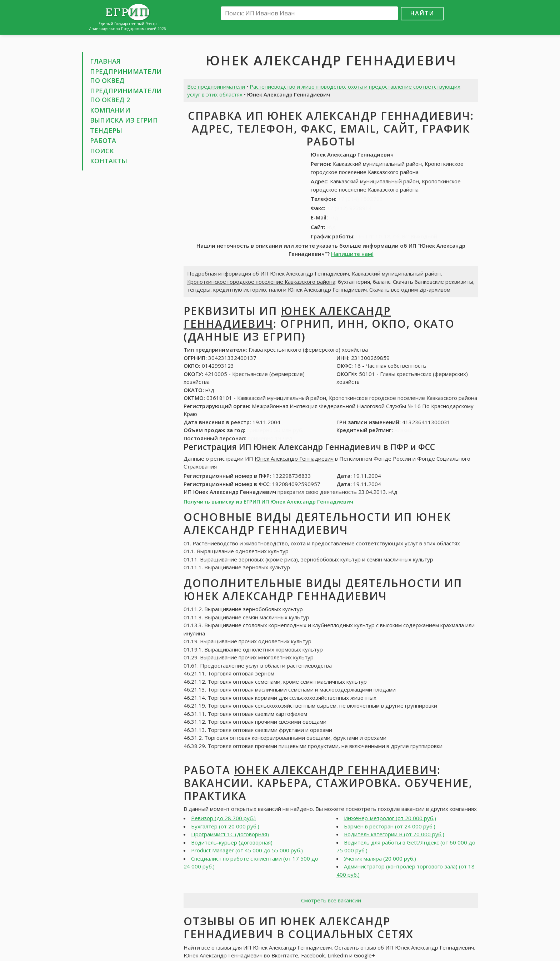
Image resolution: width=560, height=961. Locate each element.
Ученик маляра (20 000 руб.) (380, 858)
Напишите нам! (352, 254)
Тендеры (106, 130)
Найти (422, 13)
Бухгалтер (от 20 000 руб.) (225, 826)
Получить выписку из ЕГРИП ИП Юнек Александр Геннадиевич (268, 501)
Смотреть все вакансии (331, 900)
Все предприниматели (216, 86)
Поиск (102, 151)
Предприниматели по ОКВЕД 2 (126, 95)
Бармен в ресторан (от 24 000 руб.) (390, 826)
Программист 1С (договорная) (230, 834)
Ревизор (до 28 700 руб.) (223, 818)
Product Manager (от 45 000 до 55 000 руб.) (247, 850)
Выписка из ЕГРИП (124, 120)
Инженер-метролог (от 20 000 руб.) (390, 818)
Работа (103, 140)
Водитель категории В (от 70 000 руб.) (394, 834)
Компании (110, 110)
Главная (105, 61)
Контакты (109, 161)
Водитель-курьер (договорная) (232, 842)
